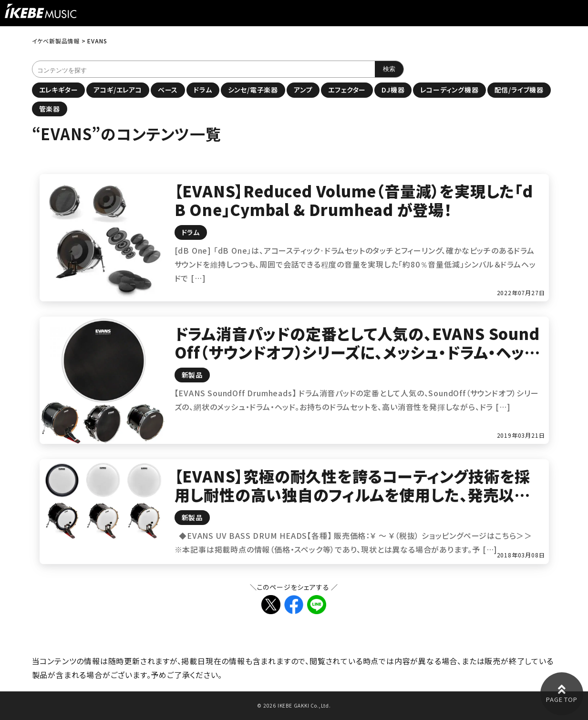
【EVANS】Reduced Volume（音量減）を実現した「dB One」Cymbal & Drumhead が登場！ (354, 200)
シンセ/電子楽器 (253, 90)
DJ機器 (393, 90)
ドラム (203, 90)
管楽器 (50, 109)
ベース (168, 90)
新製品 (192, 375)
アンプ (303, 90)
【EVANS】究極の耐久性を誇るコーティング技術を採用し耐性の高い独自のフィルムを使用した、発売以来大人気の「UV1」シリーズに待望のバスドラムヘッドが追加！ (355, 503)
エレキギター (59, 90)
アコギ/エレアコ (118, 90)
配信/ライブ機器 (519, 90)
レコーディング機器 (449, 90)
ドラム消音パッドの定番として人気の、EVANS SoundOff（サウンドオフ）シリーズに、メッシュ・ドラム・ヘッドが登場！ (357, 352)
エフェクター (347, 90)
